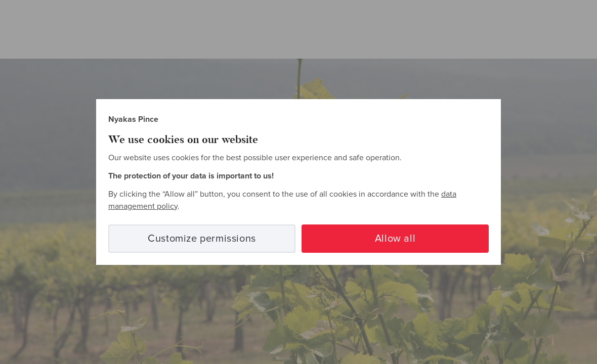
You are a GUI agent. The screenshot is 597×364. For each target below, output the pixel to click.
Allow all (395, 239)
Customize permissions (202, 239)
